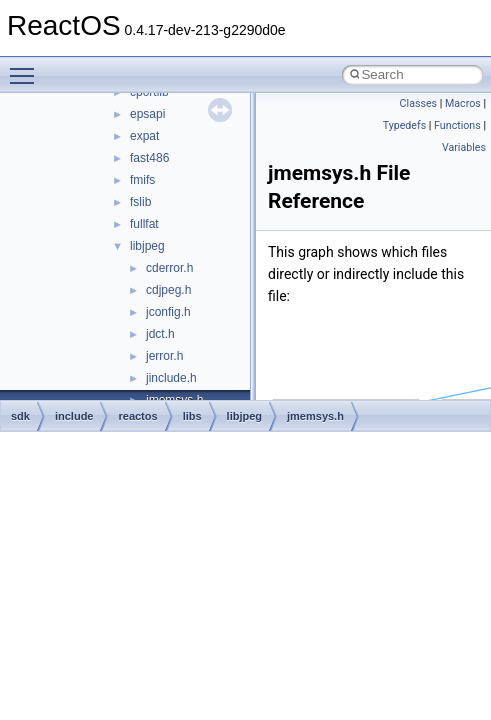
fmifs (142, 180)
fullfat (144, 224)
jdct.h (160, 334)
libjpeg (147, 246)
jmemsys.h (315, 416)
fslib (140, 202)
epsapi (147, 114)
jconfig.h (168, 312)
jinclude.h (171, 378)
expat (144, 136)
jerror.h (164, 356)
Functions (457, 125)
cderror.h (169, 268)
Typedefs (405, 125)
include (74, 416)
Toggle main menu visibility (27, 67)
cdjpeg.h (168, 290)
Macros (463, 103)
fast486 (149, 158)
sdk (20, 416)
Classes (418, 103)
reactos (137, 416)
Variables (464, 147)
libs (192, 416)
